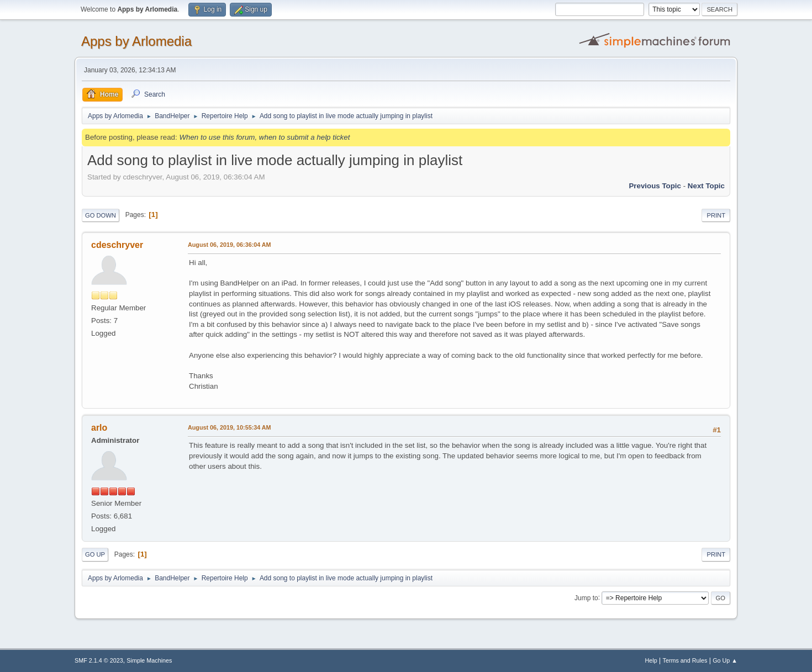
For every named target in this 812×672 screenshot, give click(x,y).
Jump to (586, 597)
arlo (99, 428)
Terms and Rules (685, 660)
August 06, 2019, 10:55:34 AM (230, 427)
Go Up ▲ (725, 660)
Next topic (706, 186)
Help (651, 660)
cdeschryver (117, 245)
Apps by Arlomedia (136, 41)
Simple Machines (149, 660)
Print (716, 215)
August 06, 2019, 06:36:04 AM (230, 245)
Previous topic (655, 186)
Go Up (95, 554)
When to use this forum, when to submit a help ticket (264, 137)
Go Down (101, 215)
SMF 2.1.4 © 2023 (99, 660)
